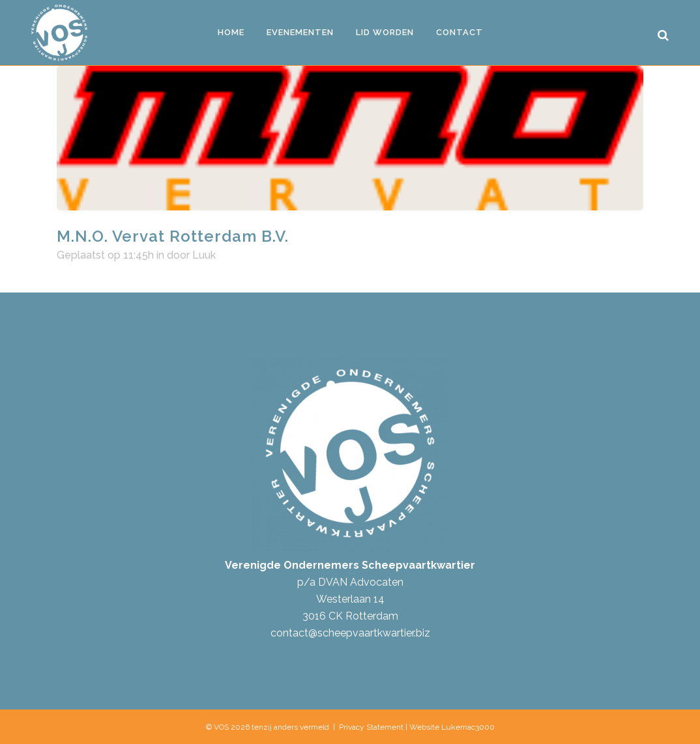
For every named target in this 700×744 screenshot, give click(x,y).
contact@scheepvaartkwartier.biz (350, 633)
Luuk (204, 255)
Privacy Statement (371, 727)
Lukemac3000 (468, 727)
